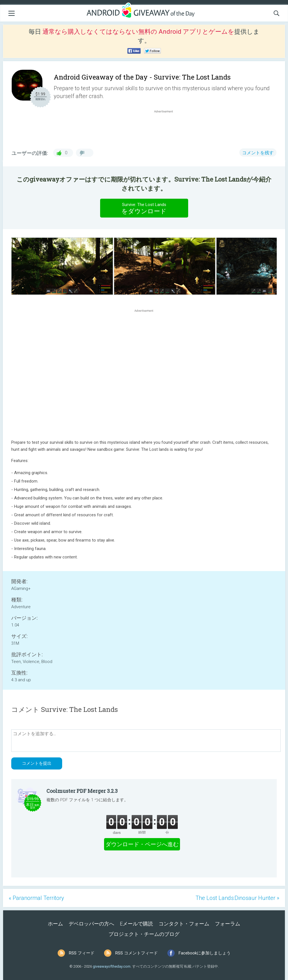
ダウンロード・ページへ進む (142, 844)
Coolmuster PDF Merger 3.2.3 (82, 791)
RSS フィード (82, 953)
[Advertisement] (166, 128)
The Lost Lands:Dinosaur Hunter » (237, 898)
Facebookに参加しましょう (205, 953)
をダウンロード (144, 208)
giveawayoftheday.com (112, 966)
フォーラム (228, 924)
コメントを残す (258, 153)
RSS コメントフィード (137, 953)
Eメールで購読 (136, 924)
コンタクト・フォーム (184, 924)
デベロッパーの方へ (91, 924)
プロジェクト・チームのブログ (144, 934)
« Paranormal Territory (36, 898)
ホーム (55, 924)
